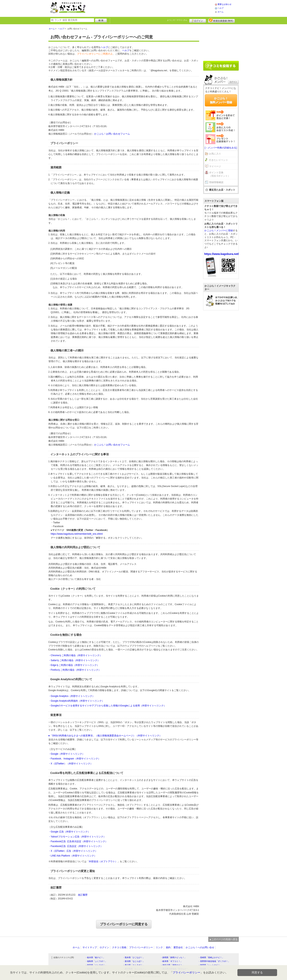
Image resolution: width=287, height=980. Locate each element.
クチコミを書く (221, 66)
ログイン (198, 20)
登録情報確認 (216, 182)
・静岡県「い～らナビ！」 (210, 965)
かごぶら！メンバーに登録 (219, 231)
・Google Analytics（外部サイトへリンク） (72, 696)
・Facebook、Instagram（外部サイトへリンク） (74, 759)
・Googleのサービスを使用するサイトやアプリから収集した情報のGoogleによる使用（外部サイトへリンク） (107, 706)
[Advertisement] (154, 8)
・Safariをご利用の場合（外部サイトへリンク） (74, 660)
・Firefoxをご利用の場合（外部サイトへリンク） (75, 670)
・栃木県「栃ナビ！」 (95, 957)
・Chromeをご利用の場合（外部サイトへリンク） (75, 655)
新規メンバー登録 (221, 20)
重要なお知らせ (225, 4)
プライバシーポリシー (141, 947)
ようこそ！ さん (177, 20)
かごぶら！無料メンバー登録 (221, 100)
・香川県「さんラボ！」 (134, 965)
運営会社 (178, 947)
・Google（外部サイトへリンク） (67, 754)
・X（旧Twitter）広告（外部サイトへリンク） (73, 851)
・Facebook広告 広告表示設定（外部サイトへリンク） (78, 841)
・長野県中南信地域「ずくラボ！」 (214, 961)
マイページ (215, 166)
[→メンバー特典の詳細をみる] (221, 148)
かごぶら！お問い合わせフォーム (112, 134)
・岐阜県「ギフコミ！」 (171, 961)
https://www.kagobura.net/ (222, 254)
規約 (168, 947)
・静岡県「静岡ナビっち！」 (173, 957)
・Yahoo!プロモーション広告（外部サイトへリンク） (77, 837)
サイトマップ (90, 947)
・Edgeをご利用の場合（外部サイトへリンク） (74, 665)
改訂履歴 (83, 895)
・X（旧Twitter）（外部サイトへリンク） (71, 764)
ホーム (221, 12)
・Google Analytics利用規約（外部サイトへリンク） (76, 701)
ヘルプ (221, 8)
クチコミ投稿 (119, 947)
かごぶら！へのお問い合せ (200, 947)
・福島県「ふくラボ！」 (96, 961)
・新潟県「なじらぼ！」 (134, 961)
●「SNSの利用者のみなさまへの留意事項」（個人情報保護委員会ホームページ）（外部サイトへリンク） (105, 736)
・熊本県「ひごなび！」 (134, 957)
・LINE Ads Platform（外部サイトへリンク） (72, 856)
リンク (159, 947)
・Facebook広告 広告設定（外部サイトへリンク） (76, 846)
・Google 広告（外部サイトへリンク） (69, 832)
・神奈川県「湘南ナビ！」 (172, 965)
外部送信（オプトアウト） (103, 861)
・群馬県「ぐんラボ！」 (96, 965)
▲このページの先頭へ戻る (224, 939)
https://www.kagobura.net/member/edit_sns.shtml (77, 534)
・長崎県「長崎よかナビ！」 (211, 957)
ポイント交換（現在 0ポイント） (220, 174)
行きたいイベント (219, 160)
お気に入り (215, 154)
